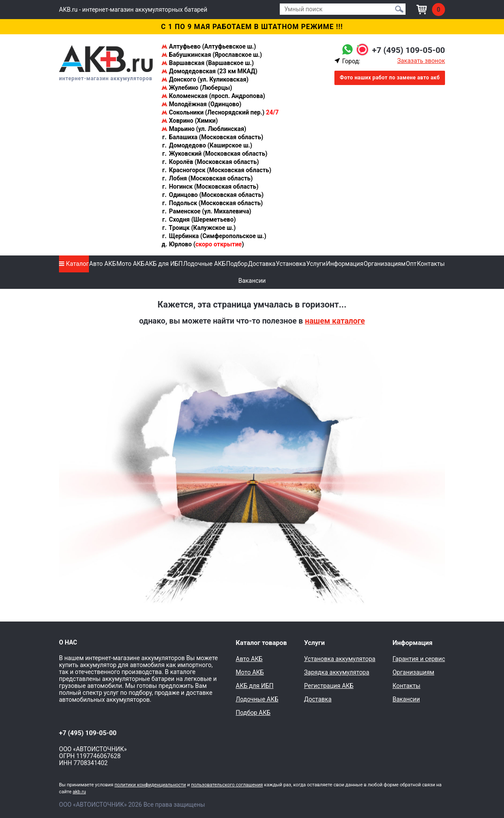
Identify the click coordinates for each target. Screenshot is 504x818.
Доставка (262, 264)
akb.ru (79, 792)
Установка (291, 264)
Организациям (385, 264)
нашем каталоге (335, 321)
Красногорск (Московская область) (216, 170)
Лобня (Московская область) (207, 178)
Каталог (74, 264)
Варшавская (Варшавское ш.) (208, 63)
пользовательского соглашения (227, 785)
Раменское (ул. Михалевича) (206, 211)
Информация (344, 264)
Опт (411, 264)
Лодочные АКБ (204, 264)
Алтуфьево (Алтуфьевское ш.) (209, 46)
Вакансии (252, 281)
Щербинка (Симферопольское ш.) (214, 236)
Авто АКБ (103, 264)
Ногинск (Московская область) (210, 187)
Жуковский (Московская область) (214, 154)
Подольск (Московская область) (212, 203)
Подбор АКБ (253, 713)
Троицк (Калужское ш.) (198, 228)
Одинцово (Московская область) (213, 195)
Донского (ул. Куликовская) (205, 79)
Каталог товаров (262, 643)
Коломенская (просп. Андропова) (213, 96)
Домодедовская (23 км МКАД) (209, 71)
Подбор (237, 264)
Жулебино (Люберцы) (197, 88)
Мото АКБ (130, 264)
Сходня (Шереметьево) (199, 219)
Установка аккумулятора (340, 659)
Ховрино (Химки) (190, 121)
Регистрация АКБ (329, 686)
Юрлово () (203, 244)
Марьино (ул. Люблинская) (204, 129)
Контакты (431, 264)
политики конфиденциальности (150, 785)
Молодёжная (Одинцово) (201, 104)
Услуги (316, 264)
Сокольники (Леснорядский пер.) (220, 112)
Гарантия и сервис (419, 659)
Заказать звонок (421, 61)
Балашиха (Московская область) (212, 137)
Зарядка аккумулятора (337, 672)
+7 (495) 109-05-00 (407, 50)
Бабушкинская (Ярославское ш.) (212, 55)
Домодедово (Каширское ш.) (207, 145)
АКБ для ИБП (164, 264)
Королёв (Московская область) (210, 162)
